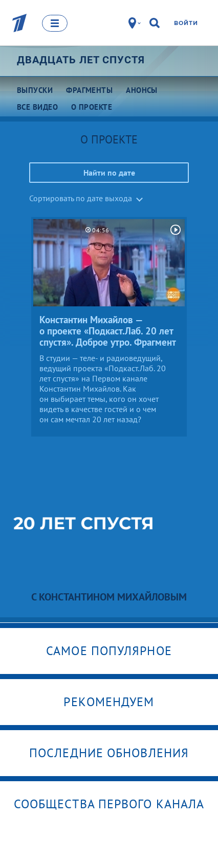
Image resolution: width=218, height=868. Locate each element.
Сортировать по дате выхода (81, 198)
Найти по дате (109, 173)
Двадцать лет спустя (81, 60)
